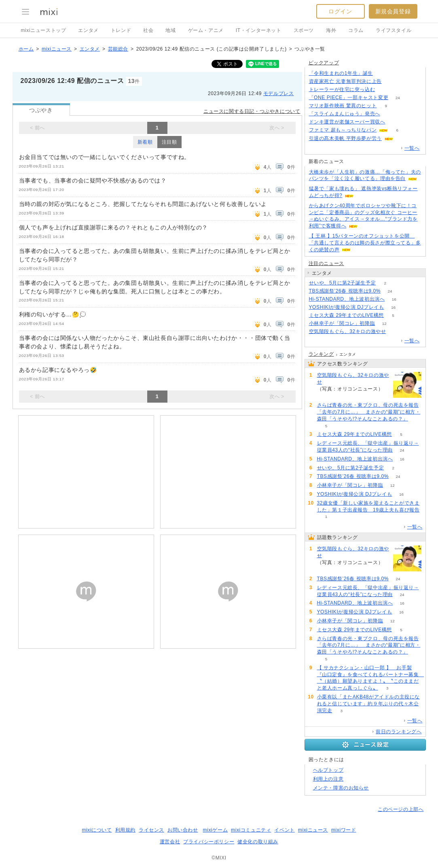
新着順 (145, 142)
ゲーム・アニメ (206, 30)
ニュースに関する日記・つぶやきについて (252, 111)
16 (394, 299)
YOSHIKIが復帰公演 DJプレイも (347, 307)
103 (395, 122)
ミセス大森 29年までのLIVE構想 (347, 315)
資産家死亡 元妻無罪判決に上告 (345, 81)
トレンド (121, 30)
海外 (331, 30)
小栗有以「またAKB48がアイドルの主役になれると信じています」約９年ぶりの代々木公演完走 (369, 704)
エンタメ (88, 30)
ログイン (340, 11)
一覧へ (412, 148)
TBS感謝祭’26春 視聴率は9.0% (345, 291)
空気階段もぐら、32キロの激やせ (348, 331)
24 (398, 98)
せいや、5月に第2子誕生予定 (343, 283)
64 (391, 82)
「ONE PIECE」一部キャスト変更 (349, 98)
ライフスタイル (394, 30)
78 (382, 73)
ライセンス (151, 830)
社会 (148, 30)
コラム (356, 30)
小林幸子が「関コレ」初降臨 (342, 323)
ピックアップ (324, 63)
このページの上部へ (401, 809)
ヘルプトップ (328, 770)
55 (395, 332)
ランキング (321, 354)
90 (389, 114)
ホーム (26, 49)
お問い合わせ (183, 830)
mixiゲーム (216, 830)
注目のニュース (326, 263)
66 (384, 90)
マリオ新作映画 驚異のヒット (343, 106)
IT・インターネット (259, 30)
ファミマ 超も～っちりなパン (343, 130)
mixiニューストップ (44, 30)
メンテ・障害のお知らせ (341, 788)
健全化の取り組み (258, 842)
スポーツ (304, 30)
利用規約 (125, 830)
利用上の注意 (328, 779)
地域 (170, 30)
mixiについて (97, 830)
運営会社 (170, 842)
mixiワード (344, 830)
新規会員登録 (393, 11)
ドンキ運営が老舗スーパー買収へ (347, 122)
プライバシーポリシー (209, 842)
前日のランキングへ (399, 732)
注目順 (169, 142)
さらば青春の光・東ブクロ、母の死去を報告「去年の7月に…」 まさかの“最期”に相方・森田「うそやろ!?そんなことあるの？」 (369, 412)
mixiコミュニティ (251, 830)
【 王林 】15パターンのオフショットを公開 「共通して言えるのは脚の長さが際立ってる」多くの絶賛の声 (365, 243)
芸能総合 (118, 49)
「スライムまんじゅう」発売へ (345, 114)
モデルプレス (279, 93)
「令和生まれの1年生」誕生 (341, 73)
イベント (284, 830)
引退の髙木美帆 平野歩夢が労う (345, 138)
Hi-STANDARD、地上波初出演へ (347, 299)
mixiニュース (57, 49)
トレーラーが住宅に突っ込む (342, 89)
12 (384, 324)
